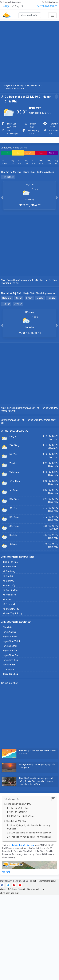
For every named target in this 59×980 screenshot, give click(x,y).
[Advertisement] (29, 50)
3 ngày (19, 326)
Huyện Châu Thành (12, 726)
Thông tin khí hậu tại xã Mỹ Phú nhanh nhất (31, 922)
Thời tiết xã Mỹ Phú (16, 906)
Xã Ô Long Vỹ (9, 689)
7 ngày (40, 326)
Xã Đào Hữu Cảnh (11, 675)
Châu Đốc (7, 712)
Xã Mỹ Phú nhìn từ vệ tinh (22, 901)
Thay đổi (17, 6)
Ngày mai (7, 326)
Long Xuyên (8, 754)
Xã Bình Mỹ (8, 661)
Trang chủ (7, 86)
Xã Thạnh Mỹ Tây (11, 694)
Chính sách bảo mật (9, 978)
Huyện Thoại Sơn (11, 740)
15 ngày (6, 332)
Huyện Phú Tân (10, 736)
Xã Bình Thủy (9, 671)
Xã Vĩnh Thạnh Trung (13, 699)
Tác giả (22, 974)
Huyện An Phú (9, 717)
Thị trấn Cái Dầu (10, 647)
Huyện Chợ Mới (10, 731)
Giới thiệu (12, 974)
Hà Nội (5, 6)
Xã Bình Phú (8, 666)
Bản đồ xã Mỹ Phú (19, 897)
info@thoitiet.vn (48, 966)
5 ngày (29, 326)
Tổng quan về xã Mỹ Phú (19, 889)
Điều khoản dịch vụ (35, 974)
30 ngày (18, 332)
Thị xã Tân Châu (10, 759)
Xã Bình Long (9, 656)
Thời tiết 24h (8, 177)
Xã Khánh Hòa (9, 680)
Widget (3, 974)
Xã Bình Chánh (10, 652)
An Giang (19, 86)
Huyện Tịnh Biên (10, 745)
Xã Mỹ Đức (8, 685)
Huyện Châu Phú (35, 86)
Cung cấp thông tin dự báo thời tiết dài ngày (31, 918)
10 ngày (51, 326)
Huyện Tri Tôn (9, 750)
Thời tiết (32, 966)
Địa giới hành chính (19, 893)
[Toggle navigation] (52, 15)
